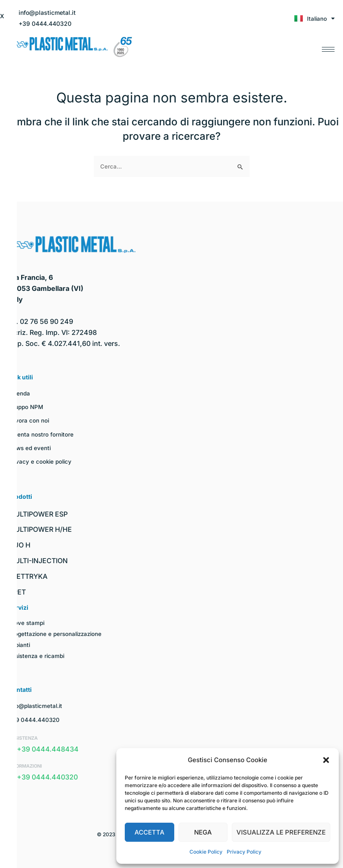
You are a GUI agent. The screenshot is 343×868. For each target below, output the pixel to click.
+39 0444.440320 (35, 720)
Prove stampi (27, 623)
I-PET (17, 592)
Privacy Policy (244, 852)
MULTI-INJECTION (38, 561)
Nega (203, 832)
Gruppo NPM (27, 407)
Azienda (20, 393)
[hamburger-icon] (328, 47)
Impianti (20, 645)
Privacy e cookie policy (41, 461)
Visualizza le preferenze (281, 832)
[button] (326, 760)
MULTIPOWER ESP (38, 514)
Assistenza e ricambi (38, 656)
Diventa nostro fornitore (42, 434)
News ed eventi (31, 448)
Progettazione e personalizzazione (57, 634)
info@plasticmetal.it (37, 706)
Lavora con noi (29, 420)
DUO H (19, 545)
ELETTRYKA (28, 576)
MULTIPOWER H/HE (40, 529)
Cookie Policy (206, 852)
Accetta (150, 832)
